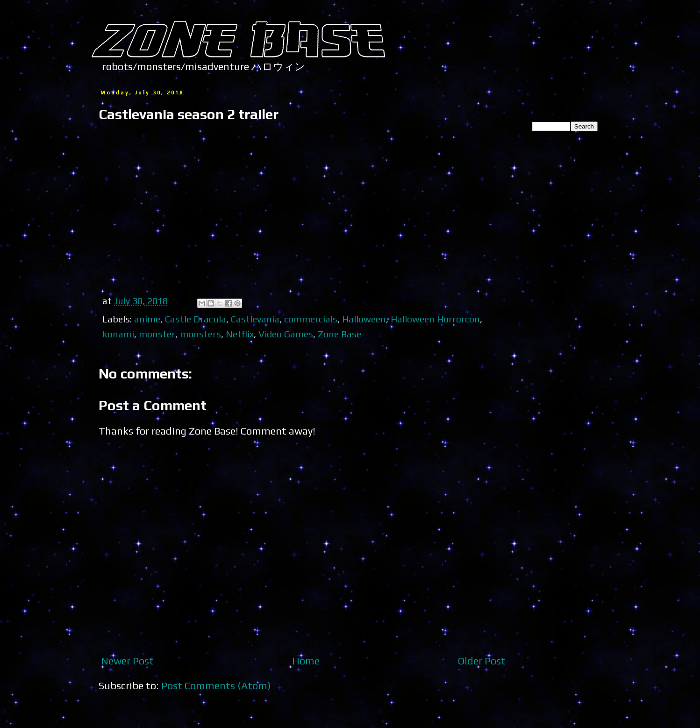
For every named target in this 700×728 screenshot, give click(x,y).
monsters (200, 334)
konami (118, 334)
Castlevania (255, 319)
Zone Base (339, 334)
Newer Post (127, 661)
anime (147, 319)
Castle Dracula (196, 319)
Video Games (286, 334)
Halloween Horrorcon (435, 319)
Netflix (240, 334)
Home (306, 661)
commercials (311, 319)
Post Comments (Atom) (216, 685)
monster (157, 334)
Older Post (482, 661)
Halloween (364, 319)
